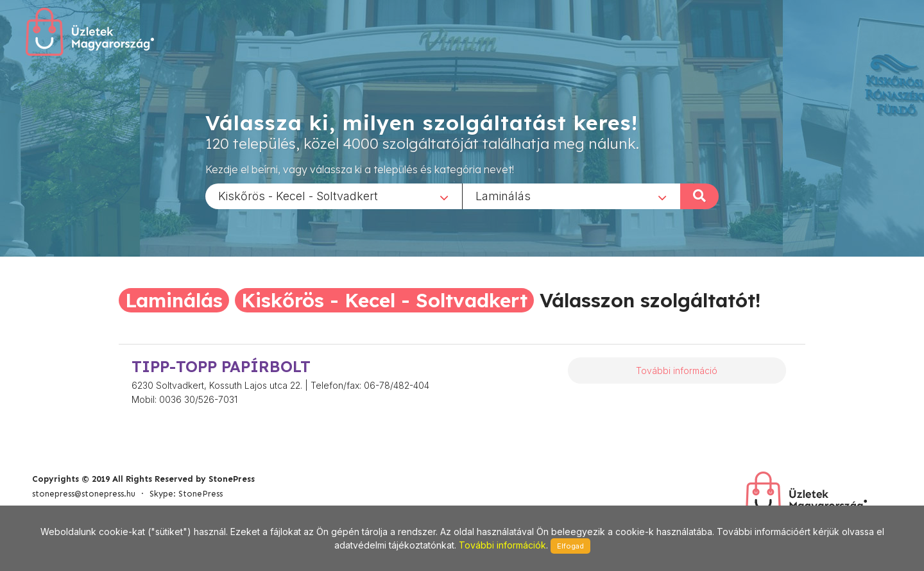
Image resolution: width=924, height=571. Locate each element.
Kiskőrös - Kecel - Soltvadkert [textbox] (298, 195)
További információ (677, 371)
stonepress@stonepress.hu (84, 494)
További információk (502, 545)
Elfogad (570, 546)
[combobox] (334, 196)
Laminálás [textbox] (503, 195)
